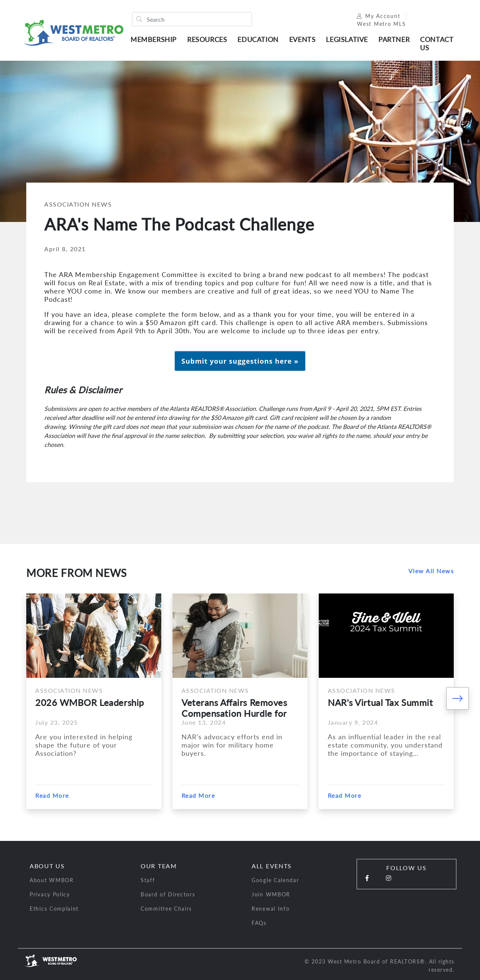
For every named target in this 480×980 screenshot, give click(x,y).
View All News (431, 571)
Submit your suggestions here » (240, 361)
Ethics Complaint (54, 909)
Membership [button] (154, 39)
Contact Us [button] (436, 43)
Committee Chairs (166, 909)
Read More (52, 795)
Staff (148, 880)
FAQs (259, 923)
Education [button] (258, 39)
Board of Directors (168, 894)
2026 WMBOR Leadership (90, 702)
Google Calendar (275, 880)
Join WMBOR (271, 894)
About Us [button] (47, 866)
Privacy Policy (50, 894)
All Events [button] (272, 866)
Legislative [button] (347, 39)
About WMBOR (52, 880)
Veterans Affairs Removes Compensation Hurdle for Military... (234, 708)
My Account (379, 16)
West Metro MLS (382, 24)
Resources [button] (207, 39)
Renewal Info (271, 909)
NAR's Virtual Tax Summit (380, 702)
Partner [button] (394, 39)
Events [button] (302, 39)
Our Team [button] (159, 866)
